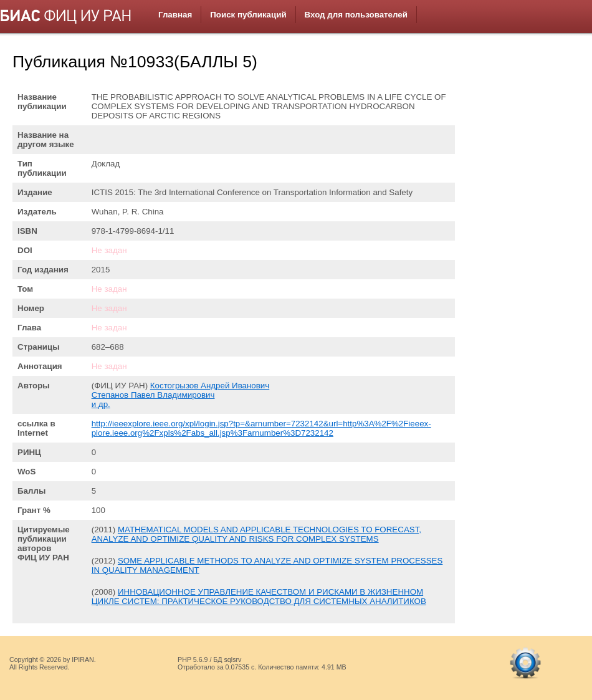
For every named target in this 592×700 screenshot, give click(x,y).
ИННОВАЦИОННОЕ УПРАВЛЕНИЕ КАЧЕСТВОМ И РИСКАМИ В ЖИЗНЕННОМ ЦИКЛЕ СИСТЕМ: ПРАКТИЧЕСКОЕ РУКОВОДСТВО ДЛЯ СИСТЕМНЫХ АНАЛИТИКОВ (259, 597)
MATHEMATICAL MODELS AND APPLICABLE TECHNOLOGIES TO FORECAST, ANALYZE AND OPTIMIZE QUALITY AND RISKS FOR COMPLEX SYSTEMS (256, 534)
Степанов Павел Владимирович (153, 395)
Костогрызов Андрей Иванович (210, 386)
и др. (101, 404)
